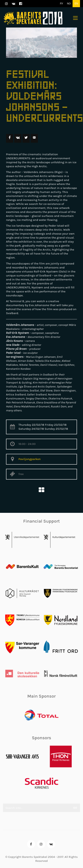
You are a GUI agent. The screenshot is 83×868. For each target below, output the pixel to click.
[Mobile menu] (76, 18)
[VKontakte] (51, 844)
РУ (61, 4)
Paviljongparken (30, 459)
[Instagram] (41, 844)
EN (76, 4)
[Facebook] (31, 844)
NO (69, 4)
